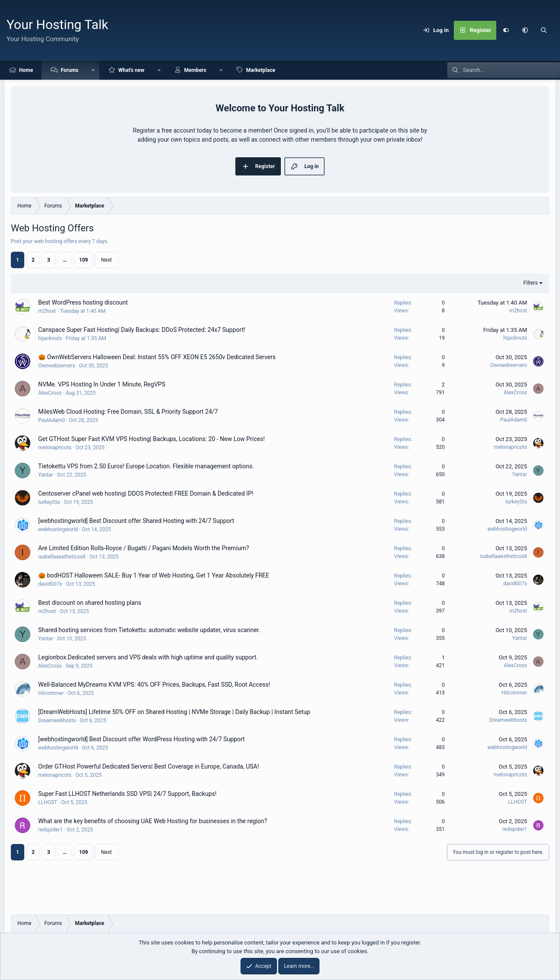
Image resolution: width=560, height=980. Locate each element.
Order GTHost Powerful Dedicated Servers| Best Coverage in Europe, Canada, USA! (148, 766)
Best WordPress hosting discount (83, 302)
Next (106, 260)
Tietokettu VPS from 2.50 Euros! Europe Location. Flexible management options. (146, 466)
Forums (70, 70)
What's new (131, 70)
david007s (50, 584)
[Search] (544, 30)
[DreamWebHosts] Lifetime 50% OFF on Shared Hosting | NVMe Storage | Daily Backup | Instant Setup (174, 712)
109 (84, 260)
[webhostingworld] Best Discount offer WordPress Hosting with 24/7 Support (142, 739)
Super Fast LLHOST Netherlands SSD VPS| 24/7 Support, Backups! (127, 794)
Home (26, 70)
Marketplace (261, 70)
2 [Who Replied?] (443, 385)
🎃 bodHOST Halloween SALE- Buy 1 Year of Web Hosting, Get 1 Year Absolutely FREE (154, 575)
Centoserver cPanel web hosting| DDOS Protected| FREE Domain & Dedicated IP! (146, 493)
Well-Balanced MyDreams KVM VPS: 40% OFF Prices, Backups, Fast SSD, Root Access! (154, 685)
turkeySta (49, 502)
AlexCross (50, 393)
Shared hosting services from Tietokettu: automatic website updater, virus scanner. (149, 630)
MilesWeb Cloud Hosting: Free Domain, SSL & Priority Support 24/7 (128, 412)
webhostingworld (58, 529)
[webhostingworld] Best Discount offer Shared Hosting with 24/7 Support (136, 521)
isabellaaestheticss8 (62, 557)
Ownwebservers (57, 366)
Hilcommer (51, 693)
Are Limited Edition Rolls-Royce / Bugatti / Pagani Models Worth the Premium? (144, 548)
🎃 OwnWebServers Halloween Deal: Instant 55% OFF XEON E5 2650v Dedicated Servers (157, 357)
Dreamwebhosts (57, 720)
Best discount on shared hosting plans (90, 603)
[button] (525, 30)
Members (195, 70)
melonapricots (55, 448)
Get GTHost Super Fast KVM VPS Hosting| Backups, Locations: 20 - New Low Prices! (151, 439)
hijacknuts (50, 338)
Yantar (46, 475)
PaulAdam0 (52, 420)
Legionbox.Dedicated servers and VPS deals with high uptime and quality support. (148, 657)
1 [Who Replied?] (443, 658)
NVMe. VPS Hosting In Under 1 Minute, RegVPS (102, 384)
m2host (47, 311)
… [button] (65, 260)
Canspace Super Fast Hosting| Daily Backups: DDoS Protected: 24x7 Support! (142, 330)
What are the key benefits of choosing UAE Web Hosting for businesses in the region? (153, 821)
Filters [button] (531, 283)
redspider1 (50, 830)
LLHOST (48, 802)
